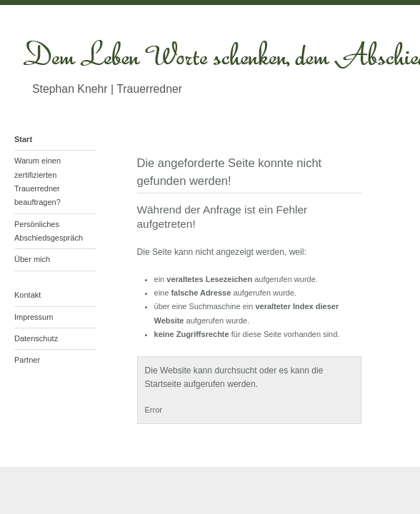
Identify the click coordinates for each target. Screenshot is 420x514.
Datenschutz (36, 338)
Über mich (32, 259)
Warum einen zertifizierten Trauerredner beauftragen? (37, 181)
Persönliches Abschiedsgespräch (49, 231)
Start (23, 139)
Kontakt (27, 295)
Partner (27, 360)
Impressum (34, 317)
